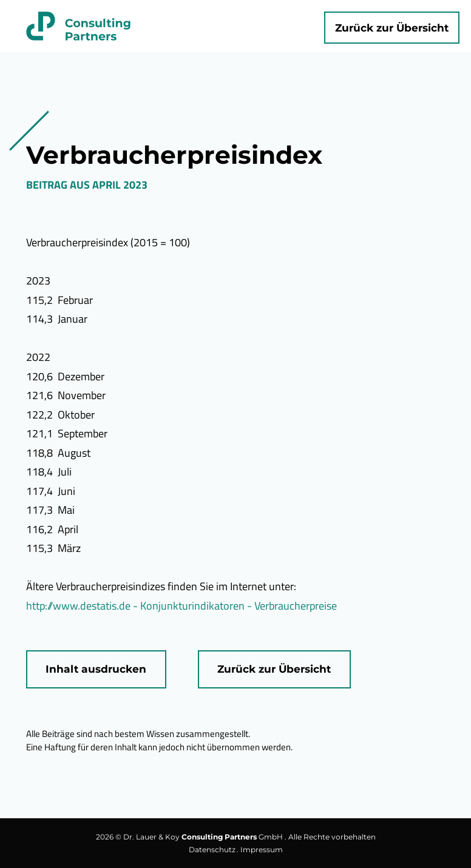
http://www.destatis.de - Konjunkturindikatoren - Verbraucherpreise (181, 606)
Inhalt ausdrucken (96, 669)
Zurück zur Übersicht (392, 28)
